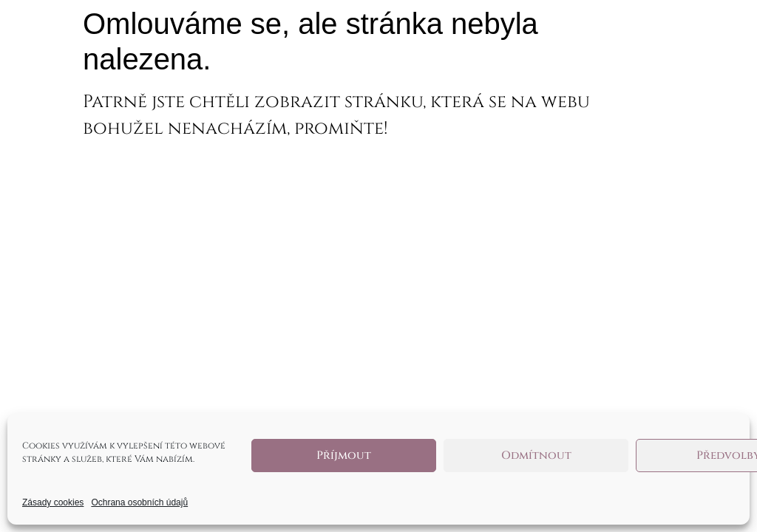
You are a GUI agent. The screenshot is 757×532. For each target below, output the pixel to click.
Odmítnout (536, 456)
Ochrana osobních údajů (139, 502)
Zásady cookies (53, 502)
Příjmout (344, 456)
